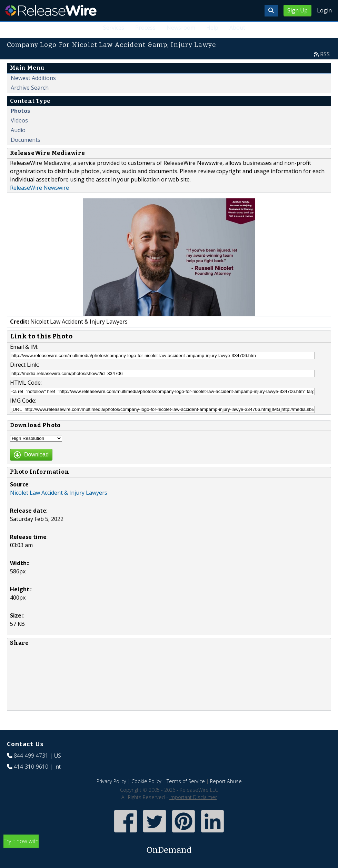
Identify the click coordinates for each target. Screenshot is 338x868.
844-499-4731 (31, 756)
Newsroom (181, 28)
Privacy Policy (111, 781)
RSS (325, 54)
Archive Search (30, 88)
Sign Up (297, 10)
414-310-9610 (31, 767)
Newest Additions (33, 78)
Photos (20, 111)
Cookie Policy (146, 781)
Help (212, 28)
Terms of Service (186, 781)
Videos (19, 120)
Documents (26, 140)
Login (324, 10)
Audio (18, 130)
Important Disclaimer (193, 797)
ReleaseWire (51, 10)
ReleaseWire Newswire (39, 188)
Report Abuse (226, 781)
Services (114, 28)
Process (145, 28)
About (237, 28)
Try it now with (169, 847)
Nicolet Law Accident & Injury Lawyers (59, 493)
